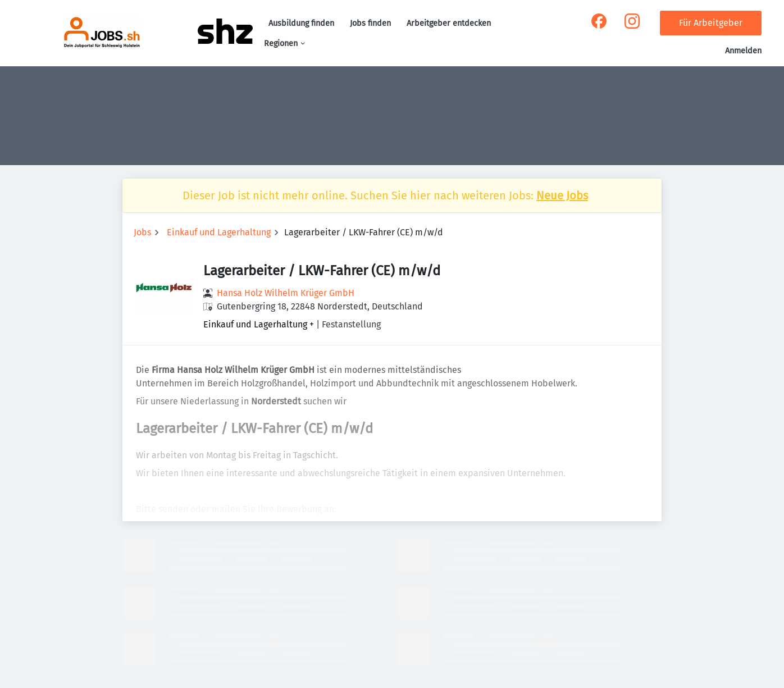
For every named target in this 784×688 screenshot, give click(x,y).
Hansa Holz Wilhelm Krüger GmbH (286, 293)
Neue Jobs (562, 195)
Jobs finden (370, 23)
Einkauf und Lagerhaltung (219, 232)
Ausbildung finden (301, 23)
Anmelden (743, 51)
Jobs (142, 232)
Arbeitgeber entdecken (449, 23)
